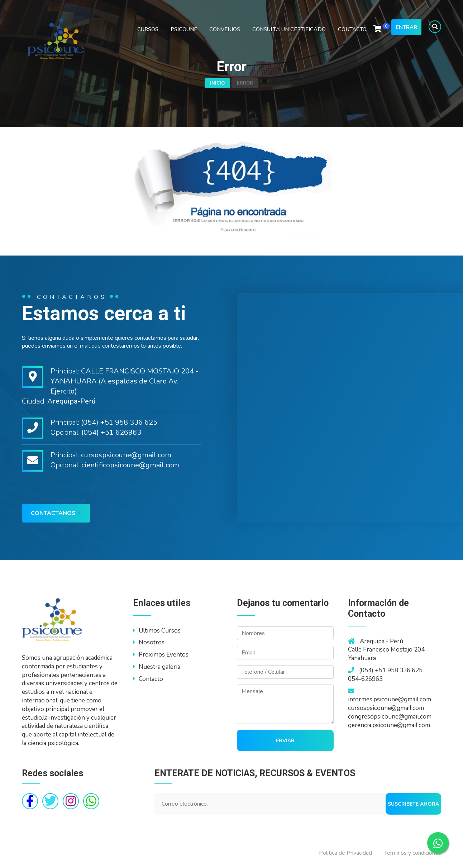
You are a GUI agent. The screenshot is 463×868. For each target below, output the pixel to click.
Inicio (217, 83)
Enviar (285, 741)
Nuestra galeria (157, 667)
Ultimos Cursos (157, 631)
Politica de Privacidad (345, 853)
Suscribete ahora (413, 804)
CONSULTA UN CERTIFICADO (289, 29)
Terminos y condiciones (413, 853)
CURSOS (148, 29)
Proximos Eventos (161, 655)
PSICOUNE (184, 29)
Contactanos (56, 513)
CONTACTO (352, 29)
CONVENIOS (225, 29)
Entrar (406, 27)
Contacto (148, 679)
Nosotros (149, 642)
